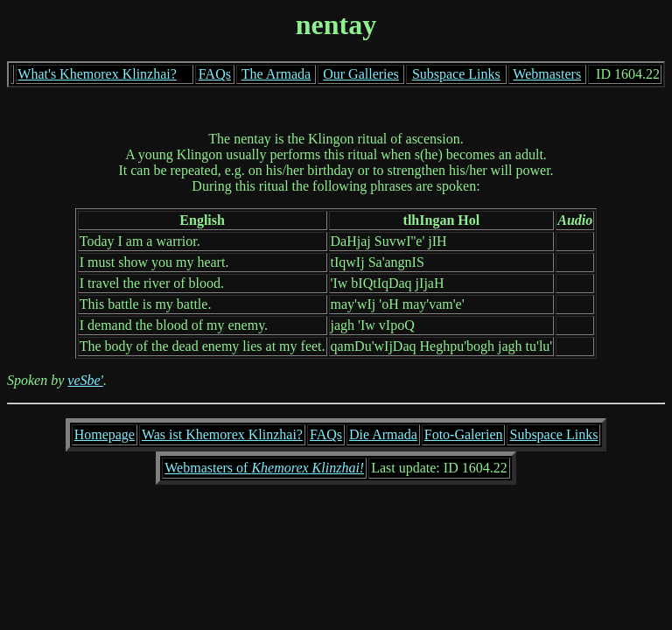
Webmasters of (264, 468)
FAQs (215, 74)
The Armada (276, 74)
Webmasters (547, 74)
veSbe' (85, 380)
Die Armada (383, 434)
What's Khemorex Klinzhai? (97, 74)
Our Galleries (361, 74)
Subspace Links (456, 74)
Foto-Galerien (464, 434)
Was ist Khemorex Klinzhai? (222, 434)
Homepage (105, 434)
